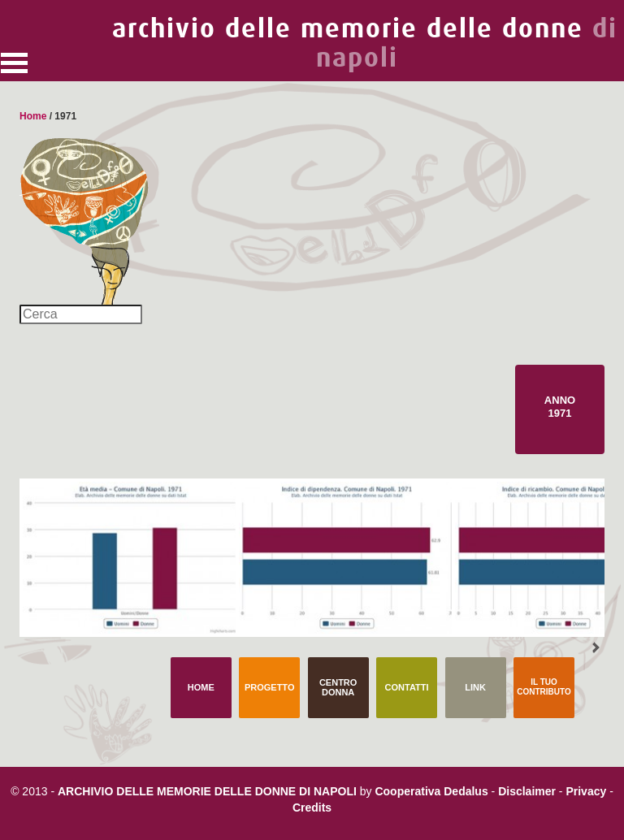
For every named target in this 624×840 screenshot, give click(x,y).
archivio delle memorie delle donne (365, 43)
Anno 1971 (560, 407)
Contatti (407, 687)
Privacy (586, 791)
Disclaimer (527, 791)
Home (33, 116)
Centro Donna (338, 687)
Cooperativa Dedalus (431, 791)
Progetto (270, 687)
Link (475, 687)
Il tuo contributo (544, 687)
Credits (312, 808)
